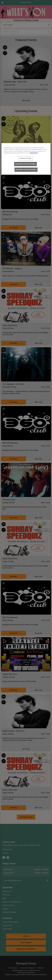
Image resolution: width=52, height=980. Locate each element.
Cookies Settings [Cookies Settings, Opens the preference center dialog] (25, 158)
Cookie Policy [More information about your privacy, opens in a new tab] (34, 153)
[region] (26, 159)
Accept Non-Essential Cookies (26, 170)
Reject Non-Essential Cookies (25, 164)
